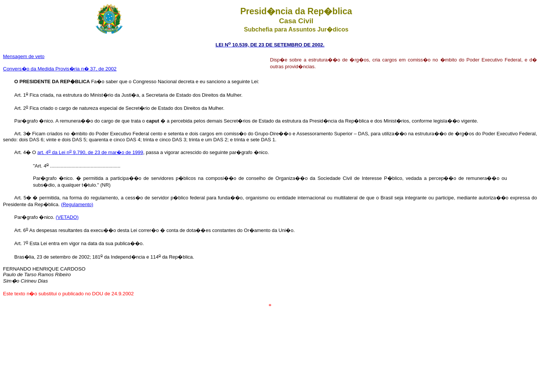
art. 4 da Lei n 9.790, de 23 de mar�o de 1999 (90, 152)
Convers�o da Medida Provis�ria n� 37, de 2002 (60, 69)
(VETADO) (67, 217)
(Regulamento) (77, 204)
